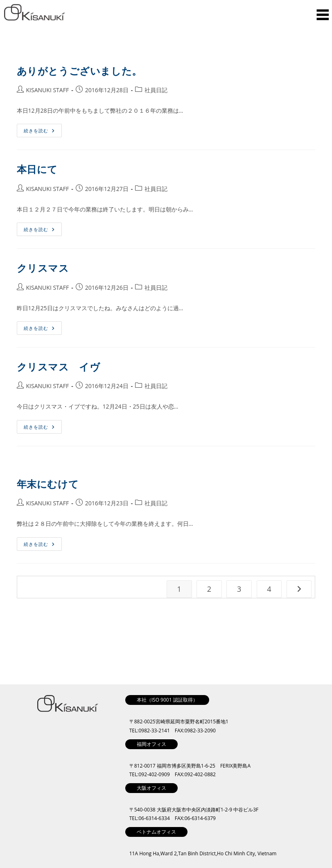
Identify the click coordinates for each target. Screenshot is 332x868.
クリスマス (43, 268)
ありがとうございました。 (79, 71)
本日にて (37, 169)
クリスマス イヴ (59, 367)
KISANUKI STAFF (48, 90)
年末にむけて (48, 484)
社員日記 (156, 90)
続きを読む (42, 129)
